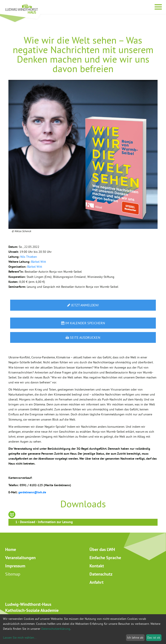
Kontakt (97, 566)
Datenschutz (101, 574)
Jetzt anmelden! (83, 305)
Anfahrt (97, 582)
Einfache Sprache (105, 558)
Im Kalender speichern (83, 323)
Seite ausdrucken (83, 337)
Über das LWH (102, 549)
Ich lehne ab (135, 638)
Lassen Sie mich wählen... (20, 638)
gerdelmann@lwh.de (32, 492)
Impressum (15, 566)
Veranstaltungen (20, 558)
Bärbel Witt (39, 262)
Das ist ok (154, 638)
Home (11, 549)
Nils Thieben (29, 257)
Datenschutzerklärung (56, 629)
